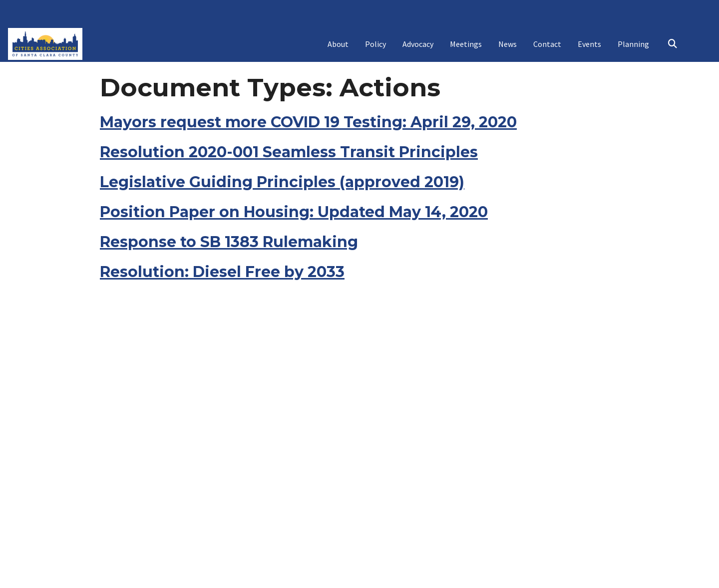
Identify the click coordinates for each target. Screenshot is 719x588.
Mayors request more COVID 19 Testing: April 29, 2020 (308, 177)
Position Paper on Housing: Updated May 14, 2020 (294, 267)
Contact (547, 49)
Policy (375, 49)
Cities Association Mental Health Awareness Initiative (359, 86)
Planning (633, 49)
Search (672, 50)
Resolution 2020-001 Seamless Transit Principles (289, 207)
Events (589, 49)
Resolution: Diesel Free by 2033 (222, 327)
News (508, 49)
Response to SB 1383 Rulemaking (229, 297)
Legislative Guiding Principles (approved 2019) (282, 237)
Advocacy (418, 49)
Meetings (466, 49)
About (338, 49)
